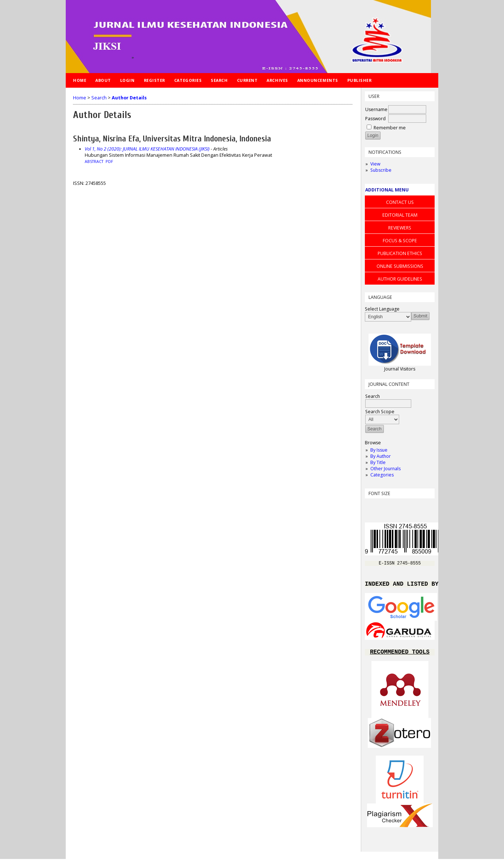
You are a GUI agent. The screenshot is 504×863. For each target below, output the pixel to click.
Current (247, 80)
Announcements (318, 80)
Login (127, 80)
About (103, 80)
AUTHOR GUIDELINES (400, 279)
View (375, 164)
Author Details (129, 98)
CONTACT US (400, 202)
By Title (378, 462)
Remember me (390, 128)
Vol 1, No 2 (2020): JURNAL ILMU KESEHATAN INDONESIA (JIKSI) (147, 149)
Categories (382, 475)
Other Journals (385, 469)
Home (80, 80)
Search (219, 80)
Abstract (94, 161)
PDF (109, 161)
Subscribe (381, 170)
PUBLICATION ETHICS (400, 253)
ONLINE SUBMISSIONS (400, 266)
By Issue (379, 450)
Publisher (360, 80)
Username (376, 109)
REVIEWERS (400, 228)
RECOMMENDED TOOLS (400, 655)
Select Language (382, 309)
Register (154, 80)
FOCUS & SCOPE (400, 241)
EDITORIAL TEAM (400, 215)
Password (375, 119)
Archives (277, 80)
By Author (381, 456)
